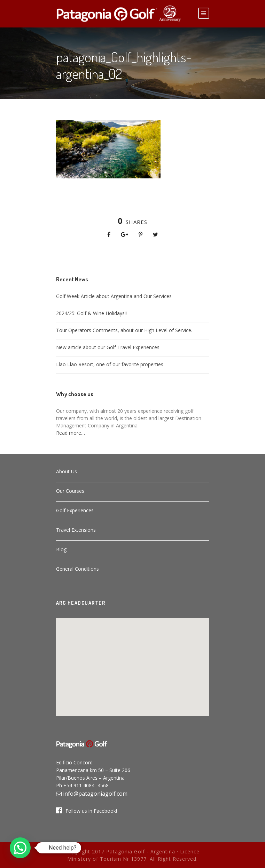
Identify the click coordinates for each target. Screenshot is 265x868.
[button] (133, 663)
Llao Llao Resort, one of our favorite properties (110, 364)
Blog (61, 549)
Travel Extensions (76, 530)
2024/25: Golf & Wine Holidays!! (91, 313)
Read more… (71, 433)
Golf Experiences (75, 510)
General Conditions (77, 569)
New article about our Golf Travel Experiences (108, 347)
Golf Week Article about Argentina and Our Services (114, 296)
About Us (67, 471)
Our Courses (70, 491)
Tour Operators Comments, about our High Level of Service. (124, 330)
